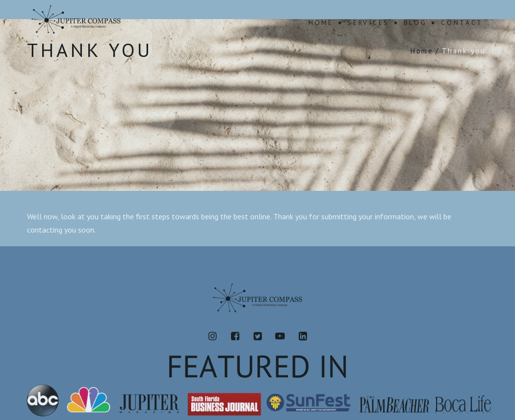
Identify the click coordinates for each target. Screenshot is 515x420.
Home (321, 23)
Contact (462, 23)
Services (368, 23)
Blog (415, 23)
